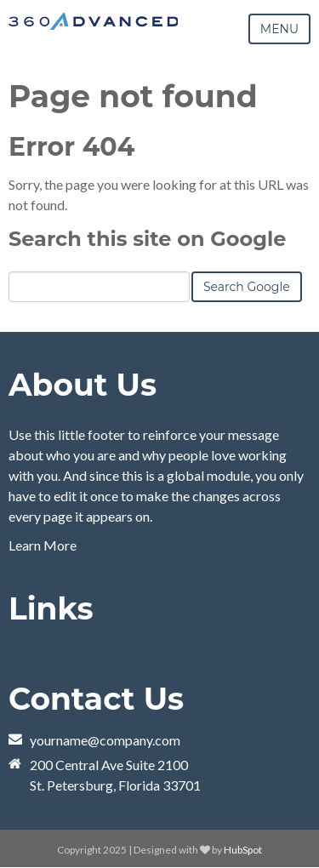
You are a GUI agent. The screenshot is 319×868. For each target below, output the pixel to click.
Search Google (247, 287)
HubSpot (243, 850)
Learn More (43, 545)
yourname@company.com (105, 740)
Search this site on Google (147, 239)
